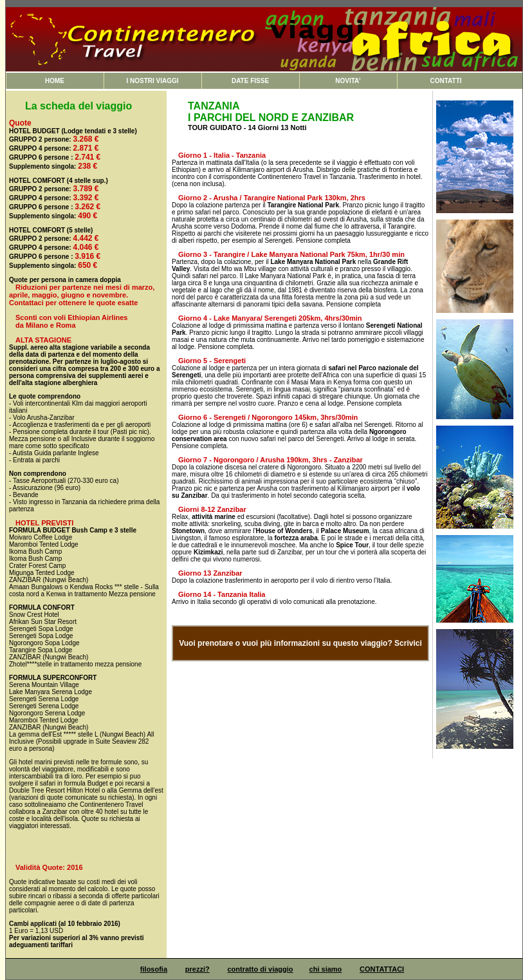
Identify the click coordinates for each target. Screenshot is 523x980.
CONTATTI (445, 81)
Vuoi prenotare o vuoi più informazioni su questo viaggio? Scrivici (300, 643)
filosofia (154, 969)
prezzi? (197, 969)
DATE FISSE (250, 81)
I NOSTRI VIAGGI (152, 81)
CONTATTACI (382, 969)
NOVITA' (348, 81)
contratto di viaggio (261, 969)
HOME (55, 81)
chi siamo (326, 969)
